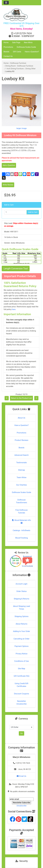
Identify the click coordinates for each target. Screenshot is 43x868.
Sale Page (16, 42)
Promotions (8, 47)
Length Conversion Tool (16, 269)
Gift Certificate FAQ (22, 676)
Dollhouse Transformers (21, 501)
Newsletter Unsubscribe (21, 703)
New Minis (28, 42)
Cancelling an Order (21, 639)
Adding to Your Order (22, 631)
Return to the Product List (21, 398)
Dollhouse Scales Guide (26, 47)
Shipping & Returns (21, 599)
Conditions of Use (21, 661)
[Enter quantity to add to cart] (15, 212)
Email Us (21, 776)
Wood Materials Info (22, 521)
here (14, 309)
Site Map (21, 669)
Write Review (8, 185)
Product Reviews (21, 440)
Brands (6, 52)
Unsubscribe (21, 806)
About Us (21, 418)
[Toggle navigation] (6, 3)
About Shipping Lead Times (21, 608)
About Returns (21, 624)
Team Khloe (21, 477)
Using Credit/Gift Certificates (21, 685)
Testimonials (21, 463)
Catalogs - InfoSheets (21, 530)
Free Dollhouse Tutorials (22, 511)
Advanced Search (22, 455)
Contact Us (8, 56)
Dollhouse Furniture (18, 63)
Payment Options (21, 646)
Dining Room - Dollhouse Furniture (19, 66)
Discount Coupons (21, 694)
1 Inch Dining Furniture (15, 69)
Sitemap (21, 470)
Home (6, 42)
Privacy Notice (21, 654)
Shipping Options (21, 616)
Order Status (21, 591)
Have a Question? (32, 52)
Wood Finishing (21, 538)
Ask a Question (9, 165)
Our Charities (21, 485)
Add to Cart (33, 212)
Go (21, 733)
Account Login (21, 584)
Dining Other (31, 69)
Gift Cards (17, 52)
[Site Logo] (21, 15)
